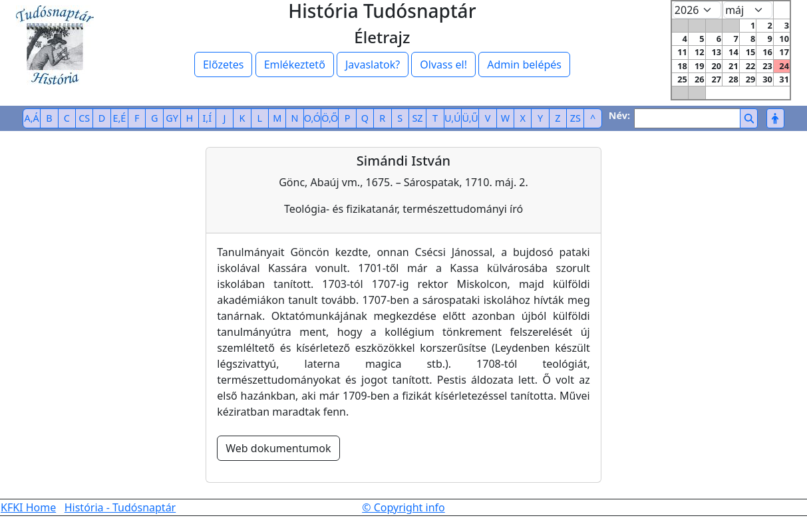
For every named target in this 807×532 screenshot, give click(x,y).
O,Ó (312, 118)
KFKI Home (28, 507)
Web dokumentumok (278, 448)
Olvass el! (443, 65)
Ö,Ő (330, 118)
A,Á (32, 118)
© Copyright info (403, 507)
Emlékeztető (295, 65)
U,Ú (452, 118)
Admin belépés (524, 65)
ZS (575, 118)
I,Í (207, 118)
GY (172, 118)
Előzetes (224, 65)
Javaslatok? (373, 65)
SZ (417, 118)
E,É (120, 118)
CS (84, 118)
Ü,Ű (470, 118)
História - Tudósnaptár (120, 507)
